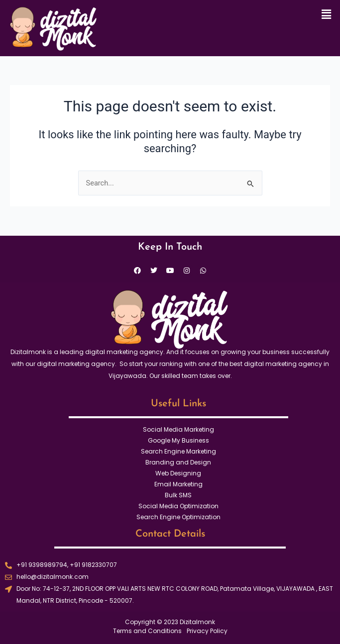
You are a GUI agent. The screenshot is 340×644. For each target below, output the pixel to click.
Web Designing (178, 473)
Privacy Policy (207, 631)
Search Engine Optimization (178, 517)
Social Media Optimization (178, 506)
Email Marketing (178, 484)
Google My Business (178, 440)
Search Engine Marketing (178, 451)
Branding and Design (178, 462)
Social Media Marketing (178, 429)
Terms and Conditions (147, 631)
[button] (327, 14)
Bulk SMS (178, 495)
